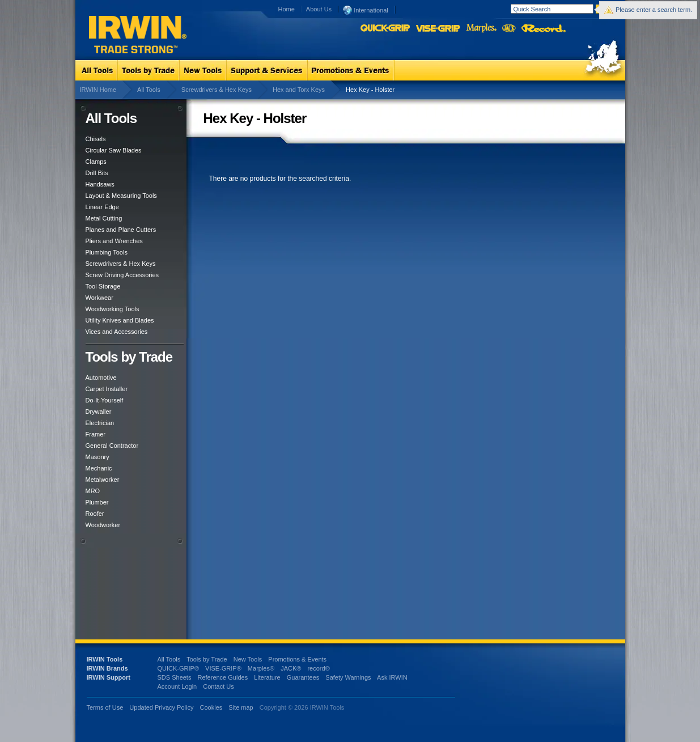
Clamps (96, 162)
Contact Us (218, 686)
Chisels (96, 139)
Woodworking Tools (113, 309)
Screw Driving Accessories (122, 275)
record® (318, 668)
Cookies (212, 707)
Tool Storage (103, 286)
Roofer (95, 514)
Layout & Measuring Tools (121, 196)
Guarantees (303, 677)
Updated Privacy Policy (161, 707)
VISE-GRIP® (223, 668)
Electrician (100, 423)
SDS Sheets (175, 677)
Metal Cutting (104, 218)
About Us (319, 9)
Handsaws (100, 184)
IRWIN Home (98, 90)
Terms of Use (105, 707)
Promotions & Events (297, 659)
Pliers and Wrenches (114, 241)
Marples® (261, 668)
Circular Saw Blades (114, 150)
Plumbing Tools (107, 252)
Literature (267, 677)
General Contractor (112, 446)
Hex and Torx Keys (299, 90)
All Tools (149, 90)
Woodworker (103, 525)
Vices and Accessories (117, 332)
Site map (241, 707)
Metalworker (103, 480)
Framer (96, 434)
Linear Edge (102, 207)
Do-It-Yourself (105, 400)
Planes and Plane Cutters (121, 230)
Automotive (101, 378)
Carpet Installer (107, 389)
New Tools (248, 659)
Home (287, 9)
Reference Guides (222, 677)
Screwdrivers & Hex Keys (217, 90)
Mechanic (99, 468)
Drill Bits (97, 173)
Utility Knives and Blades (120, 320)
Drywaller (99, 412)
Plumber (97, 502)
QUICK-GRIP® (179, 668)
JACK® (291, 668)
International (366, 10)
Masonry (97, 457)
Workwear (99, 298)
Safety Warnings (348, 677)
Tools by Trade (207, 659)
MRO (93, 491)
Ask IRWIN (392, 677)
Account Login (177, 686)
